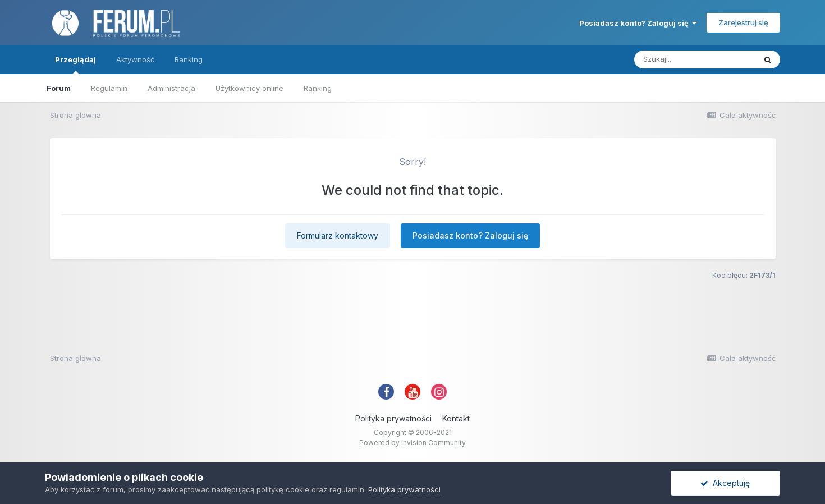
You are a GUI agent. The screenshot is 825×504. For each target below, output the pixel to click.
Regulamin (109, 88)
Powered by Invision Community (412, 443)
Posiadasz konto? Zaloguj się (638, 23)
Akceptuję (725, 483)
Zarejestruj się (743, 22)
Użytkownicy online (249, 88)
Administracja (171, 88)
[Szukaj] (695, 59)
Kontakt (456, 418)
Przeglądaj (75, 65)
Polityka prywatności (393, 418)
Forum (59, 88)
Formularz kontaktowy (338, 235)
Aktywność (135, 59)
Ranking (318, 88)
